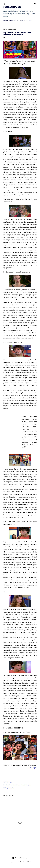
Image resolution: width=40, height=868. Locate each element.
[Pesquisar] (35, 3)
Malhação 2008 (8, 788)
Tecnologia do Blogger (20, 858)
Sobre (6, 20)
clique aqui (32, 768)
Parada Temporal (12, 7)
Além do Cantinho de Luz (16, 785)
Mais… (29, 20)
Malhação (27, 785)
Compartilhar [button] (8, 782)
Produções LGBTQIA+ (17, 20)
